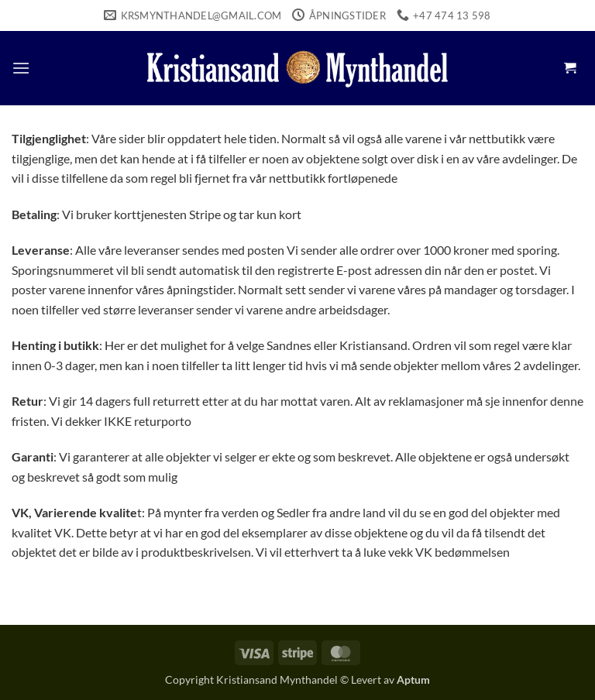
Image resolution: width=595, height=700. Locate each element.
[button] (21, 68)
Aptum (413, 679)
